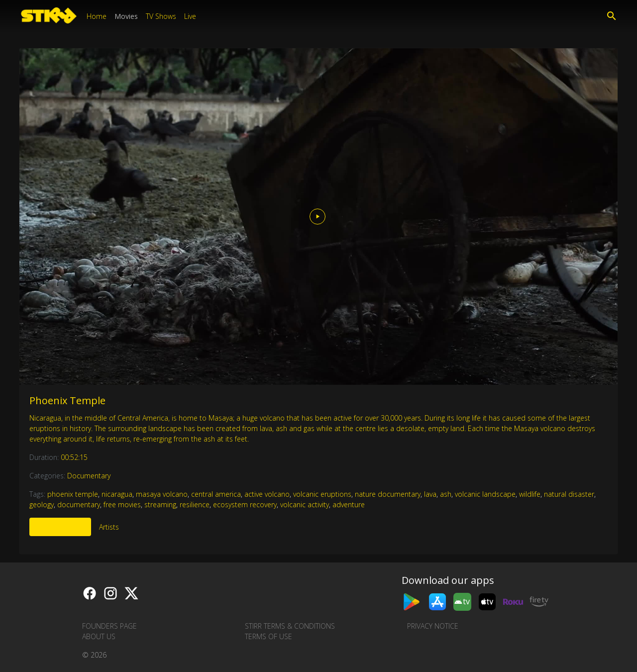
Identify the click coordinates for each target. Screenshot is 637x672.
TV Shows (161, 16)
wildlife (530, 494)
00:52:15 (74, 457)
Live (190, 16)
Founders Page (109, 626)
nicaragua (117, 494)
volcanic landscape (485, 494)
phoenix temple (73, 494)
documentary (79, 504)
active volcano (267, 494)
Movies (126, 16)
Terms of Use (268, 636)
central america (216, 494)
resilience (195, 504)
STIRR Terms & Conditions (290, 626)
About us (99, 636)
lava (430, 494)
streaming (160, 504)
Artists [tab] (109, 527)
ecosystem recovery (245, 504)
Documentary (89, 476)
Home (97, 16)
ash (446, 494)
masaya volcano (162, 494)
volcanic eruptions (322, 494)
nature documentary (388, 494)
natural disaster (569, 494)
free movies (122, 504)
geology (42, 504)
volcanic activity (305, 504)
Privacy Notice (433, 626)
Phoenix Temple (67, 400)
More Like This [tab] (60, 527)
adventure (349, 504)
